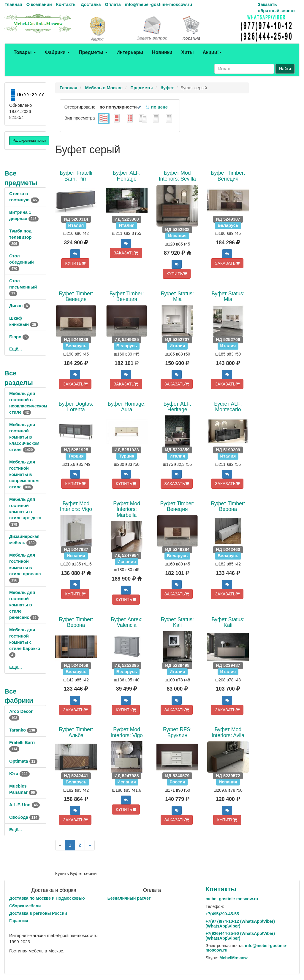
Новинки (162, 52)
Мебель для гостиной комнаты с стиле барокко (25, 642)
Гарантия (19, 921)
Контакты (66, 4)
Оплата (113, 4)
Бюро (19, 337)
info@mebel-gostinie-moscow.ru (159, 4)
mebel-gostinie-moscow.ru (232, 899)
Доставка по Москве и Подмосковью (47, 898)
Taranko (23, 730)
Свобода (24, 817)
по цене (157, 107)
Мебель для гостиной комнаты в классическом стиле (24, 437)
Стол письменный (23, 287)
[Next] (90, 845)
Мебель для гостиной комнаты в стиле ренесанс (24, 605)
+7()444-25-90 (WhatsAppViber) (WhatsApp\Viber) (240, 936)
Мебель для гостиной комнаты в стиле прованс (25, 568)
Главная (13, 4)
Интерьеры (130, 52)
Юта (19, 774)
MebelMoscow (233, 958)
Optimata (23, 761)
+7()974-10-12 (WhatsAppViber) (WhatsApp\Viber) (240, 924)
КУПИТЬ (75, 263)
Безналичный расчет (129, 898)
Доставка (91, 4)
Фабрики (57, 52)
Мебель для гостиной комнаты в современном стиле (24, 474)
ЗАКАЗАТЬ (126, 253)
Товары (25, 52)
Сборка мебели (25, 906)
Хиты (187, 52)
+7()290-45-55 (222, 914)
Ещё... (16, 349)
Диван (20, 306)
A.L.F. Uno (24, 805)
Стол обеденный (22, 262)
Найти (285, 69)
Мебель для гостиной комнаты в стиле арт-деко (25, 512)
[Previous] (60, 845)
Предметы (93, 52)
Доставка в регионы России (38, 913)
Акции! (212, 52)
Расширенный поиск (29, 141)
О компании (39, 4)
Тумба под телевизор (20, 237)
